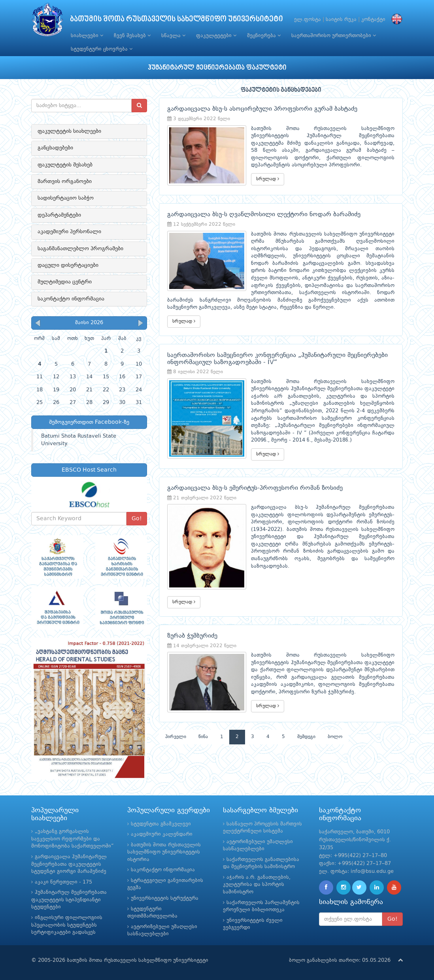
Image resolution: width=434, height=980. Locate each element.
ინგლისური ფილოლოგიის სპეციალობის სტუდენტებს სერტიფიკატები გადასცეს (67, 925)
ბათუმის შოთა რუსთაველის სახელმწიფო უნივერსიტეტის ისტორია (164, 852)
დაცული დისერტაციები (68, 265)
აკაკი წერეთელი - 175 (63, 882)
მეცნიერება (264, 36)
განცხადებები (55, 148)
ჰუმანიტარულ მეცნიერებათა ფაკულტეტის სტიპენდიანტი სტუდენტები (69, 900)
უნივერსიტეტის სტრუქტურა (165, 898)
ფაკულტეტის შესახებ (65, 165)
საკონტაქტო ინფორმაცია (71, 299)
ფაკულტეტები (216, 36)
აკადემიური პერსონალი (69, 232)
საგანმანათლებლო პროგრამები (80, 249)
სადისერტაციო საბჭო (66, 198)
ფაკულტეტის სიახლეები (69, 131)
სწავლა (173, 36)
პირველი (176, 737)
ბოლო (335, 737)
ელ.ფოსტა (308, 20)
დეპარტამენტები (59, 215)
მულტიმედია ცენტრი (65, 282)
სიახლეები (87, 36)
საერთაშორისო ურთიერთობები (334, 36)
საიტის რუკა (341, 20)
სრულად (268, 179)
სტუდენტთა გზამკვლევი (161, 824)
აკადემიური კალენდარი (162, 834)
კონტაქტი (373, 20)
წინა (203, 737)
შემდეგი (306, 737)
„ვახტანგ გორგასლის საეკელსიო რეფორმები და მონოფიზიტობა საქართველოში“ (73, 839)
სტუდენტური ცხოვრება (102, 49)
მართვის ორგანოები (65, 181)
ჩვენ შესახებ (132, 36)
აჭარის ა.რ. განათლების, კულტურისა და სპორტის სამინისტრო (257, 885)
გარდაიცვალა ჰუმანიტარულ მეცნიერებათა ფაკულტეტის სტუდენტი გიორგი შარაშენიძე (69, 864)
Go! (137, 519)
